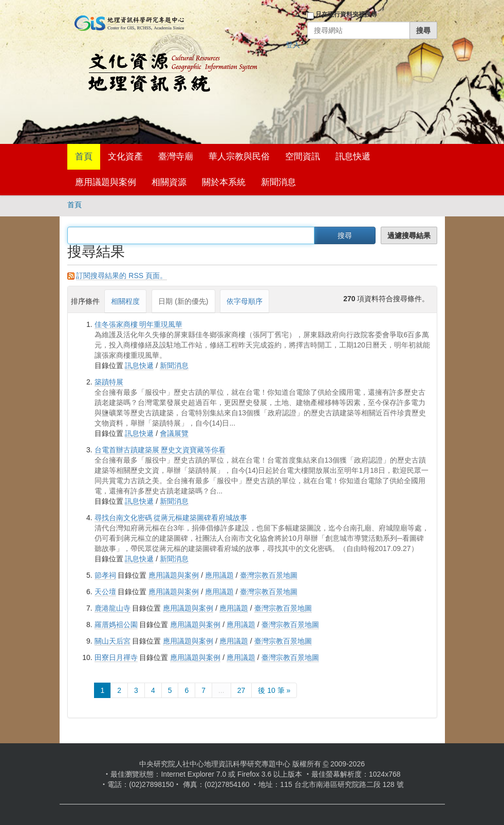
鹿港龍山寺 (113, 608)
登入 (293, 45)
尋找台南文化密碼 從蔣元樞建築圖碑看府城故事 (171, 518)
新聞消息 (278, 182)
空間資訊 (303, 157)
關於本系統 (224, 182)
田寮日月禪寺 (116, 657)
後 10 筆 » (274, 690)
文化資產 (125, 157)
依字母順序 (245, 301)
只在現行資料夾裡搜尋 (346, 14)
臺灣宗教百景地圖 (269, 575)
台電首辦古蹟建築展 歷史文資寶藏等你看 (160, 450)
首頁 (84, 157)
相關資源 (169, 182)
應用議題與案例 (106, 182)
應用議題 (219, 575)
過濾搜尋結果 (409, 235)
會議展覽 (174, 433)
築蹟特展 (109, 382)
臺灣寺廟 (176, 157)
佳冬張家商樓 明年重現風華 (139, 324)
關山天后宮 (113, 641)
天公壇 (105, 592)
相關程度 (125, 301)
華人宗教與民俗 (239, 157)
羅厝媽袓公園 (116, 625)
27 (241, 690)
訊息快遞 (353, 157)
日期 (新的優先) (183, 301)
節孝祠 (105, 575)
